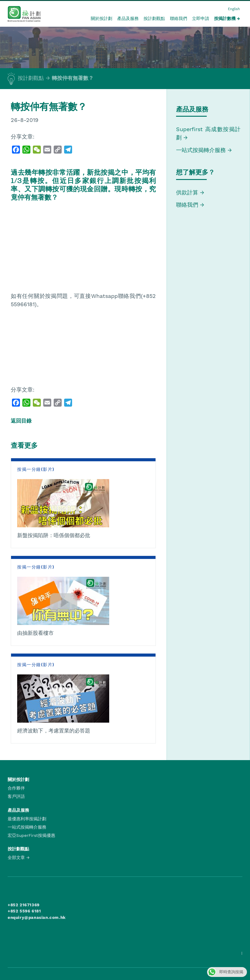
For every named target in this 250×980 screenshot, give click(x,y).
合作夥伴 (16, 788)
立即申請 (201, 18)
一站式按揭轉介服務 (202, 150)
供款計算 (187, 192)
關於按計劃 (102, 18)
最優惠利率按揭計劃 (27, 819)
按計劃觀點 (154, 18)
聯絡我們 (179, 18)
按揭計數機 (225, 18)
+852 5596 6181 (24, 911)
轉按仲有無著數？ (73, 78)
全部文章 (16, 857)
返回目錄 (21, 421)
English (234, 9)
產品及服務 (128, 18)
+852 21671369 (24, 905)
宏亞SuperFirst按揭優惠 (31, 835)
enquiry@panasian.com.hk (37, 917)
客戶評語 (16, 796)
